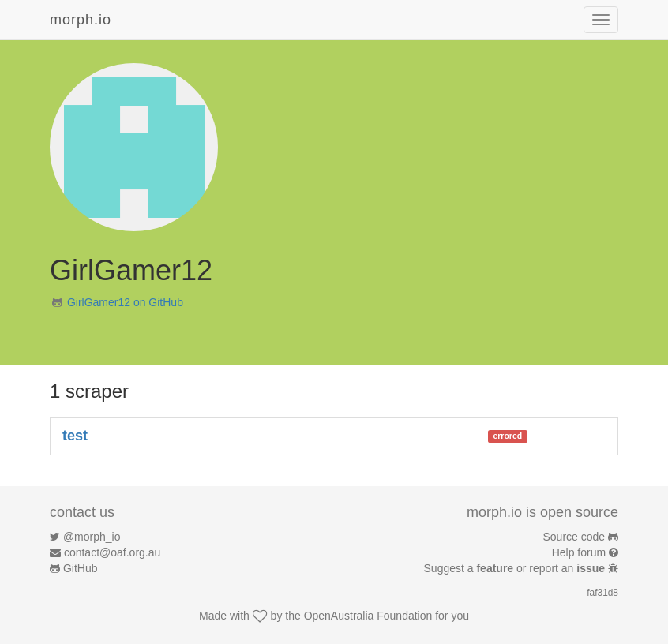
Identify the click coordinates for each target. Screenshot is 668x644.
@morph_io (92, 537)
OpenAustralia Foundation (368, 616)
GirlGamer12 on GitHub (125, 302)
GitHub (81, 568)
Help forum (579, 552)
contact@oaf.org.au (112, 552)
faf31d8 (602, 593)
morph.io (81, 20)
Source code (574, 537)
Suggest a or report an (516, 568)
